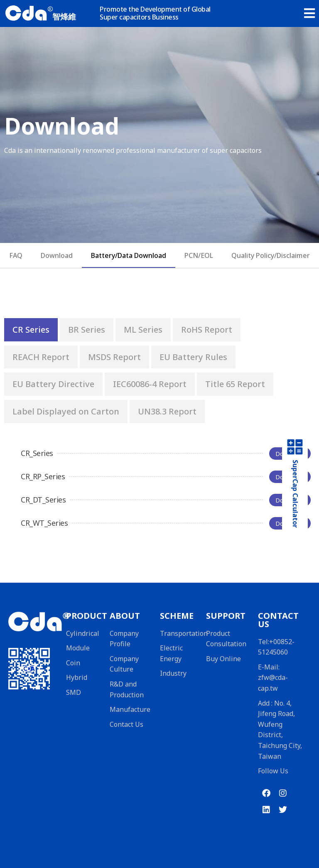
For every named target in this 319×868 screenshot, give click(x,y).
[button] (309, 10)
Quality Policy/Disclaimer (271, 255)
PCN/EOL (199, 255)
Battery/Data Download (129, 255)
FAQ (16, 255)
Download (57, 255)
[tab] (31, 330)
